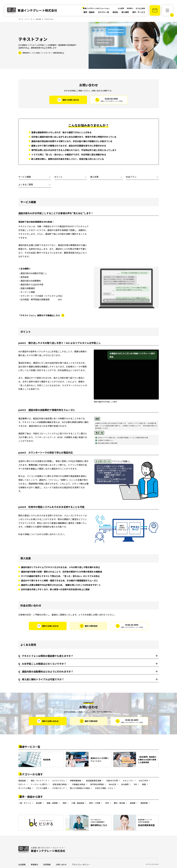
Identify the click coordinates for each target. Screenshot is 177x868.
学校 (107, 803)
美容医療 (144, 803)
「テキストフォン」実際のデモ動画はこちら (39, 315)
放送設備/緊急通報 (94, 781)
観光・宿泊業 (119, 803)
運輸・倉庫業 (52, 803)
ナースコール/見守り (39, 784)
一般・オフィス (25, 803)
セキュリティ (128, 781)
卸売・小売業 (95, 803)
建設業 (133, 803)
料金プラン (131, 177)
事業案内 (130, 8)
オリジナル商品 (25, 788)
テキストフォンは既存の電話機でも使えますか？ (46, 656)
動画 (144, 784)
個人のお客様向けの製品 (80, 788)
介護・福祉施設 (78, 803)
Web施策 (125, 784)
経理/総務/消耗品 (60, 784)
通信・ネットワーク (39, 781)
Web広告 (112, 784)
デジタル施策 (42, 788)
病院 (65, 803)
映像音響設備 (75, 781)
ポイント (58, 177)
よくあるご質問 (26, 184)
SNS (135, 784)
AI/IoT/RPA (143, 781)
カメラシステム (59, 781)
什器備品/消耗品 (78, 784)
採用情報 (47, 864)
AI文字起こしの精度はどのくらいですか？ (42, 664)
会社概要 (121, 8)
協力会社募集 (140, 8)
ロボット (22, 784)
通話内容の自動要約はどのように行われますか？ (46, 671)
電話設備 (22, 781)
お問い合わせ (61, 864)
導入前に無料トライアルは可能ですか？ (41, 679)
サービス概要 (25, 177)
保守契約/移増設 (97, 784)
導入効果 (94, 177)
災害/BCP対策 (112, 781)
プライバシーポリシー (81, 864)
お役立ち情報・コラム (104, 788)
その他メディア (58, 788)
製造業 (39, 803)
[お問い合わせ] (155, 10)
